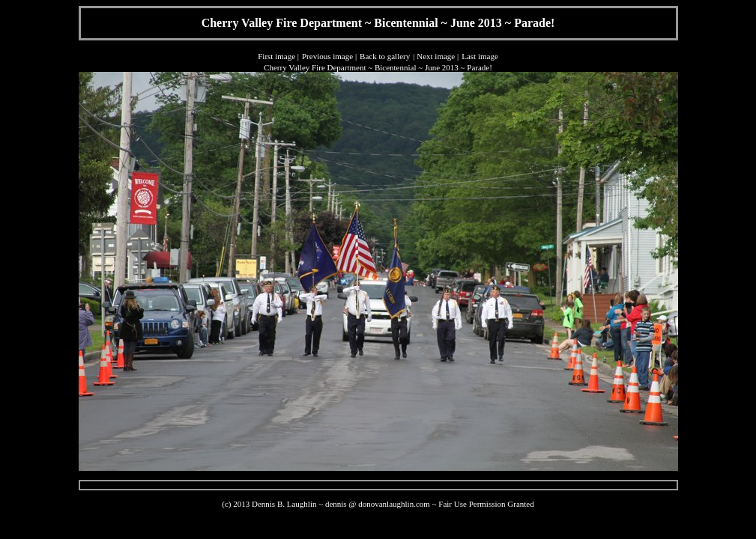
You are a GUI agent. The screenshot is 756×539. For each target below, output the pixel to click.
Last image (480, 56)
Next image (436, 56)
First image (276, 56)
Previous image (327, 56)
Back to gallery (385, 56)
